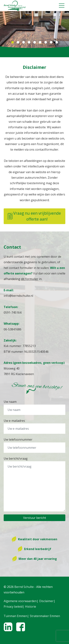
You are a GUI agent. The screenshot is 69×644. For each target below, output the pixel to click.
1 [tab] (13, 42)
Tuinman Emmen (15, 616)
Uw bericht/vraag (16, 458)
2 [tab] (18, 42)
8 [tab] (51, 42)
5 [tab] (35, 42)
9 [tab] (57, 42)
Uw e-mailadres (14, 421)
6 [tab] (40, 42)
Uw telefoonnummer (18, 439)
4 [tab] (29, 42)
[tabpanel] (34, 30)
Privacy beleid (13, 607)
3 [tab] (24, 42)
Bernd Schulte (24, 587)
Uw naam (10, 402)
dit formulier (30, 279)
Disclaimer (46, 601)
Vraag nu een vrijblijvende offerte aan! (34, 216)
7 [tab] (46, 42)
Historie (31, 607)
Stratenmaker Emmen (45, 616)
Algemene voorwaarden (20, 601)
